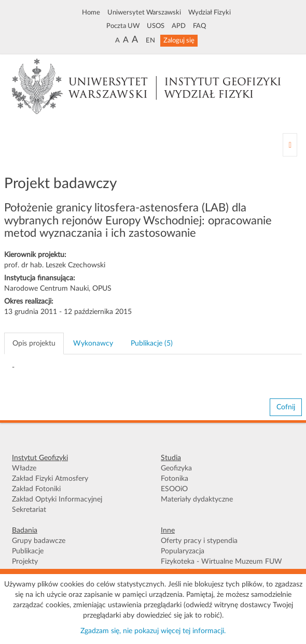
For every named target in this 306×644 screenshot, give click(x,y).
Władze (24, 468)
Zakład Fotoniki (36, 489)
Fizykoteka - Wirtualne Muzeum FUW (221, 562)
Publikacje (28, 551)
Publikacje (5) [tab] (152, 344)
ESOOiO (174, 489)
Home (91, 12)
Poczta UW (123, 26)
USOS (156, 26)
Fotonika (175, 479)
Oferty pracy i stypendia (199, 541)
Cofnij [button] (286, 407)
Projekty (25, 562)
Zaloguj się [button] (179, 40)
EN (150, 40)
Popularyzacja (183, 551)
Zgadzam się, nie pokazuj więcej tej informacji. (153, 631)
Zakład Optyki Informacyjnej (57, 499)
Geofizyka (176, 468)
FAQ (199, 26)
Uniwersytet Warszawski (144, 12)
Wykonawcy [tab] (93, 344)
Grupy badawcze (39, 541)
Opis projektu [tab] (34, 344)
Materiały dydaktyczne (197, 499)
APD (179, 26)
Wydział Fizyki (210, 12)
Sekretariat (29, 510)
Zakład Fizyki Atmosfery (50, 479)
